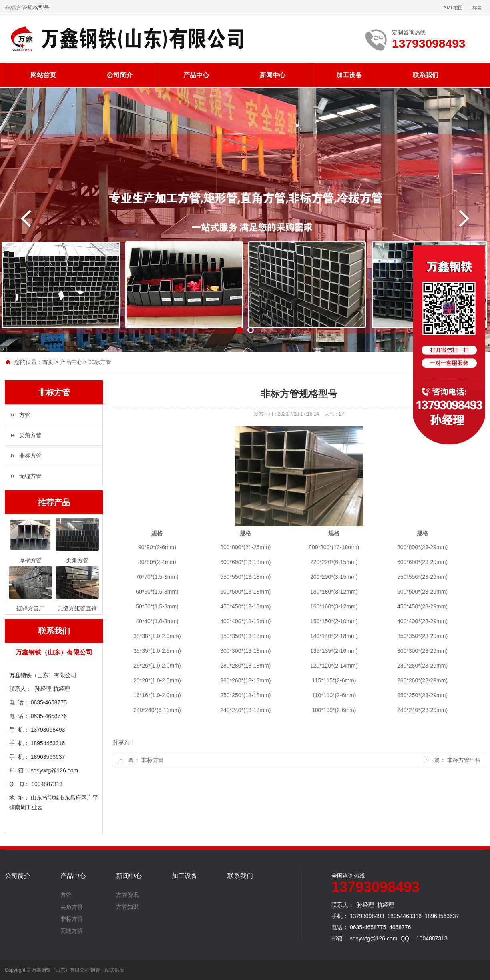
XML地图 (453, 8)
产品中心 (196, 75)
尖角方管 (30, 435)
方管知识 (127, 907)
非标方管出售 (464, 760)
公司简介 (120, 75)
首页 (48, 362)
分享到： (124, 742)
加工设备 (349, 75)
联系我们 (426, 75)
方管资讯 (127, 895)
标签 (477, 8)
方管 (25, 415)
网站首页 (43, 75)
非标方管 (100, 362)
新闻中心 (273, 75)
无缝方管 (30, 476)
